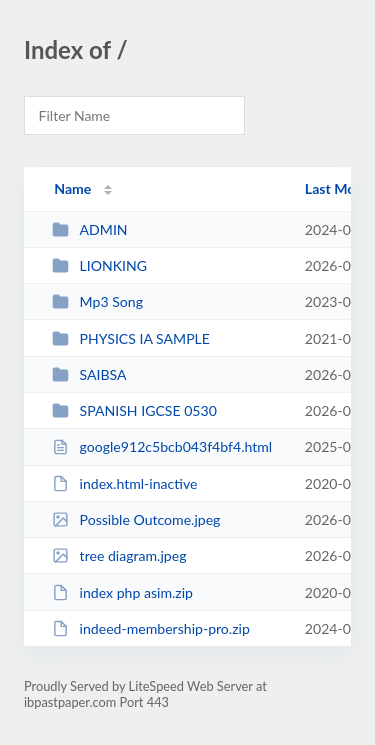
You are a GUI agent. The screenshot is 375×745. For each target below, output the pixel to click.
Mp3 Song (97, 301)
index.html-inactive (124, 483)
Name (72, 188)
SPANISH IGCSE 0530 (134, 410)
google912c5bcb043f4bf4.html (162, 446)
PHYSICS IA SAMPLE (131, 338)
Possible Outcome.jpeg (136, 519)
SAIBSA (89, 374)
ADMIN (89, 229)
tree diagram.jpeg (119, 555)
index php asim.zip (122, 592)
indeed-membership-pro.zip (151, 628)
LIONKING (99, 265)
